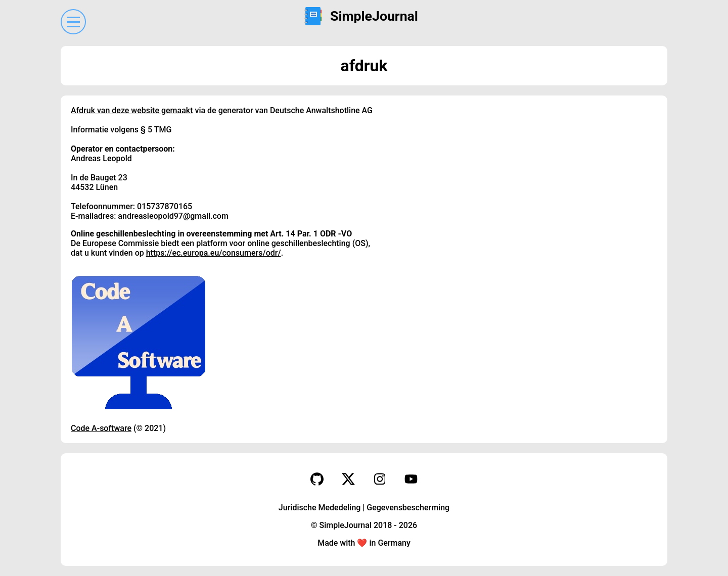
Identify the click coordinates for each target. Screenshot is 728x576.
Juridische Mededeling (320, 508)
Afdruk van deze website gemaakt (132, 110)
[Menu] (73, 22)
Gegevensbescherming (408, 508)
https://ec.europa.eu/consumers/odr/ (214, 253)
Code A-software (101, 428)
